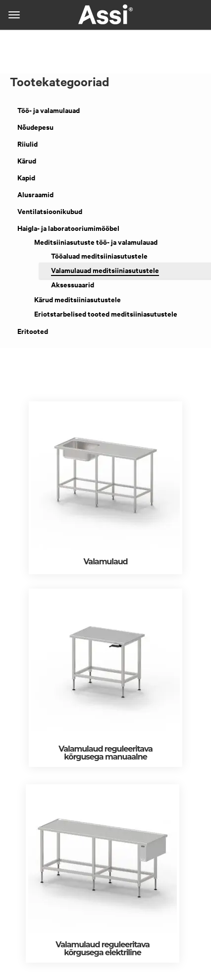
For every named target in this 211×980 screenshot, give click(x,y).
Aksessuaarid (73, 285)
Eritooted (33, 331)
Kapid (26, 178)
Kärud (27, 161)
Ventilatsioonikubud (50, 211)
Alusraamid (35, 194)
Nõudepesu (35, 127)
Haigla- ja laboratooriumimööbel (68, 228)
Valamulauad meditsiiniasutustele (105, 270)
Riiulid (27, 144)
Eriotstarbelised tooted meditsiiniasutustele (106, 314)
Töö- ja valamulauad (49, 110)
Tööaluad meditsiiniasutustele (99, 256)
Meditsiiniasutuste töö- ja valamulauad (96, 242)
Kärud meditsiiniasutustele (78, 299)
